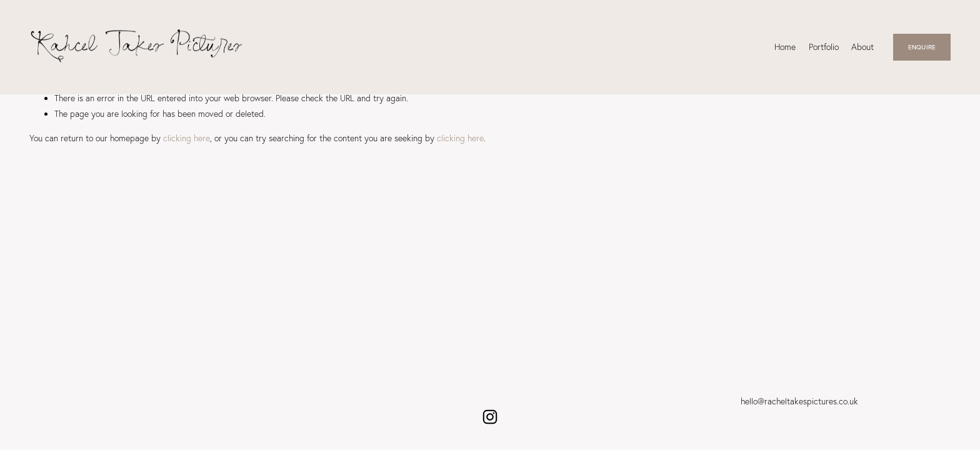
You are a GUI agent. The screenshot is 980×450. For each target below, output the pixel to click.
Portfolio (824, 47)
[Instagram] (490, 417)
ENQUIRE (922, 47)
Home (785, 47)
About (862, 47)
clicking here (187, 138)
